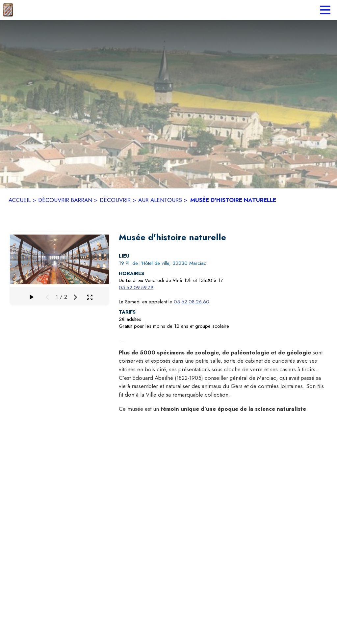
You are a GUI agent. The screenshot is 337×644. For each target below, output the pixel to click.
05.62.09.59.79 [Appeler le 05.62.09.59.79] (136, 288)
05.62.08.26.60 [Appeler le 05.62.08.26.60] (192, 302)
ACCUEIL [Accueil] (20, 200)
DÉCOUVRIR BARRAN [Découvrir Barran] (65, 200)
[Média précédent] (47, 297)
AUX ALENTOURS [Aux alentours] (160, 200)
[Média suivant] (75, 297)
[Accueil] (8, 10)
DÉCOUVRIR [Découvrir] (115, 200)
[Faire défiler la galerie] (31, 297)
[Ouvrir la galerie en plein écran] (90, 297)
